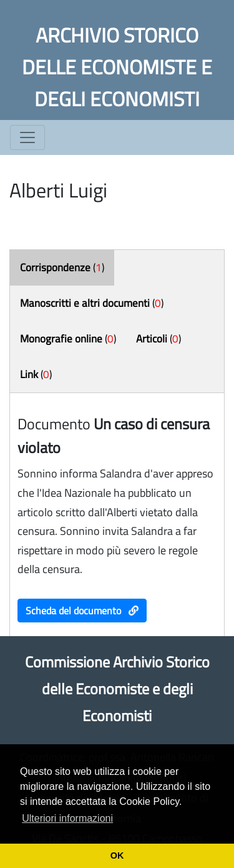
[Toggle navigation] (27, 137)
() (62, 267)
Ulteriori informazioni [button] (67, 818)
